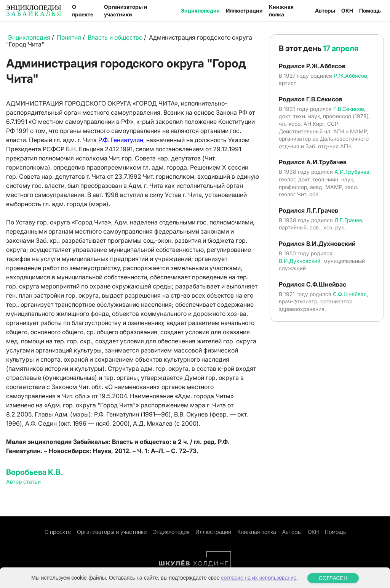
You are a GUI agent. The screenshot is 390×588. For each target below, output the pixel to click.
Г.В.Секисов (349, 109)
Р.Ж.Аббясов (350, 76)
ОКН (347, 10)
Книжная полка (281, 10)
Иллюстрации (244, 10)
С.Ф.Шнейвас (350, 294)
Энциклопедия (200, 10)
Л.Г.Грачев (348, 220)
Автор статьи (23, 481)
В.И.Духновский (300, 261)
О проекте (83, 10)
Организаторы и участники (126, 10)
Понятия (69, 37)
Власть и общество (115, 37)
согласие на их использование (259, 583)
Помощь (370, 10)
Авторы (325, 10)
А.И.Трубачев (352, 172)
